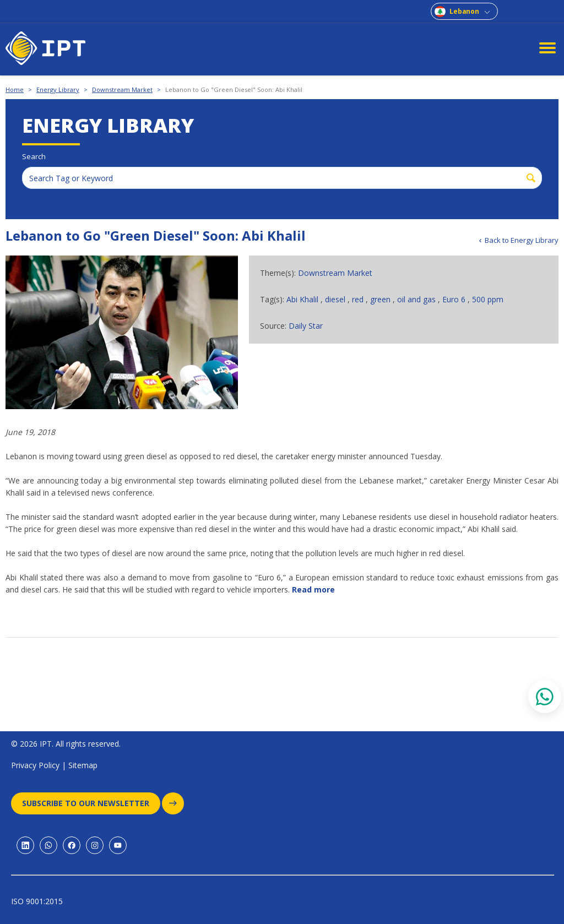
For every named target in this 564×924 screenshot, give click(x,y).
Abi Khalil (303, 299)
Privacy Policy (35, 765)
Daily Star (306, 326)
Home (15, 89)
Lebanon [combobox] (464, 11)
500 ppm (488, 299)
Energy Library (58, 89)
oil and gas (417, 299)
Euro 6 (455, 299)
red (359, 299)
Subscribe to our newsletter (91, 803)
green (381, 299)
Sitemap (83, 765)
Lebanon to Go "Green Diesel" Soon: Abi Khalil (234, 89)
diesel (336, 299)
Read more (313, 589)
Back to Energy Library (522, 240)
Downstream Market (122, 89)
